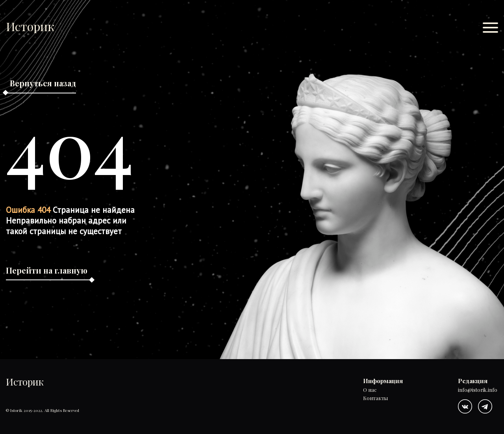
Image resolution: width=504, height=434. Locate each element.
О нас (370, 390)
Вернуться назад (43, 83)
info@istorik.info (478, 390)
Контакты (375, 398)
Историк (30, 26)
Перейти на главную (47, 270)
